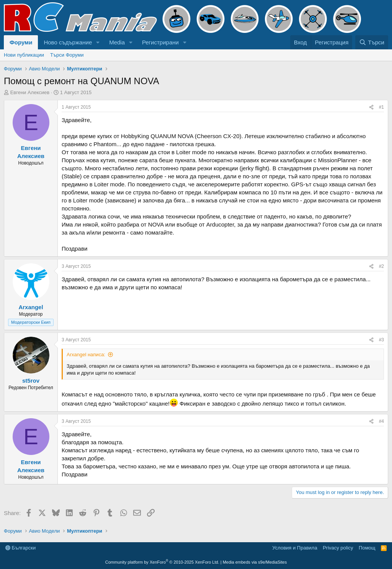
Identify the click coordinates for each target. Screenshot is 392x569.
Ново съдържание (68, 42)
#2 (381, 266)
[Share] (371, 107)
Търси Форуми (67, 55)
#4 (381, 421)
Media (117, 42)
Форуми (21, 42)
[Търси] (372, 42)
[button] (98, 42)
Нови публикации (24, 55)
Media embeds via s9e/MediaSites (255, 562)
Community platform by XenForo (162, 562)
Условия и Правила (295, 548)
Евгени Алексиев (30, 92)
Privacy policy (338, 548)
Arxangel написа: (86, 355)
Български (20, 548)
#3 (381, 340)
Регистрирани (160, 42)
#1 (381, 107)
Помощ (367, 548)
